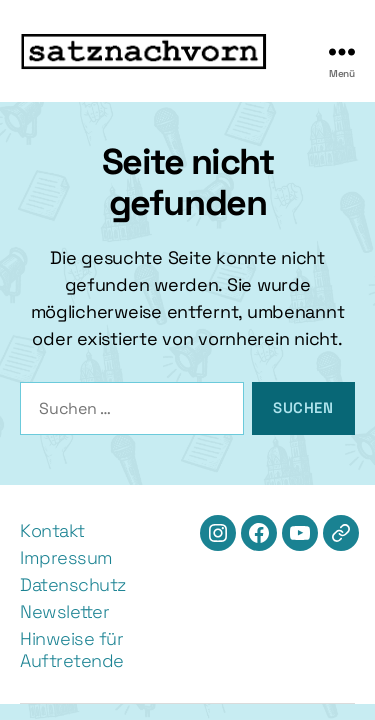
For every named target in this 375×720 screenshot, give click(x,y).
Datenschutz (73, 584)
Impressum (66, 557)
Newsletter (64, 611)
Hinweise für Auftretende (72, 650)
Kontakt (52, 530)
